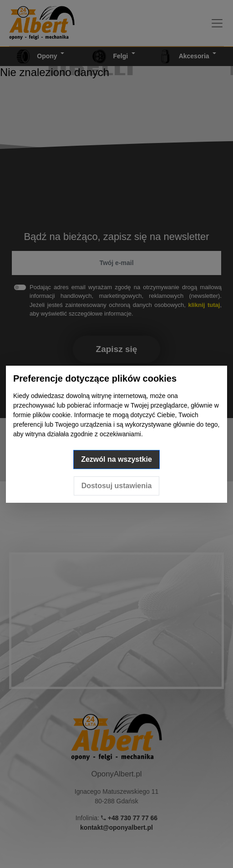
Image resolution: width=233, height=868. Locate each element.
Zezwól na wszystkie (116, 459)
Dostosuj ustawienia (117, 486)
